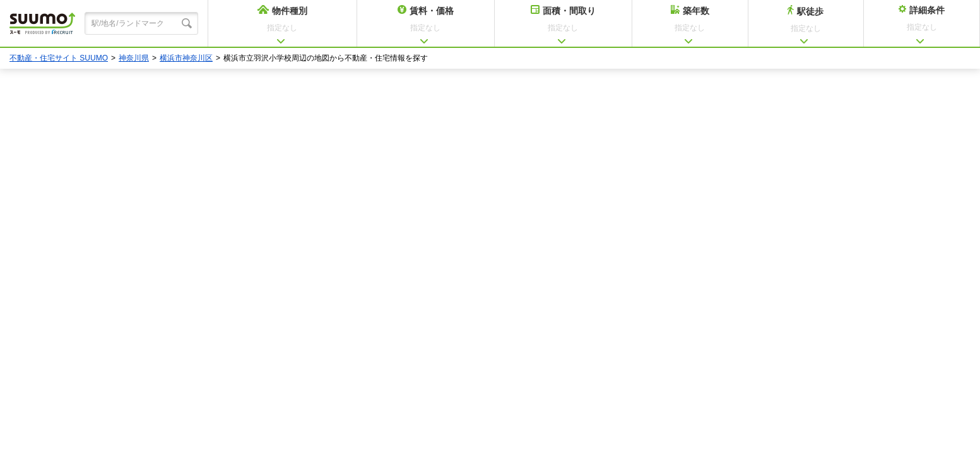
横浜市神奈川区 (186, 58)
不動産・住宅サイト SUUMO (59, 58)
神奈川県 (134, 58)
